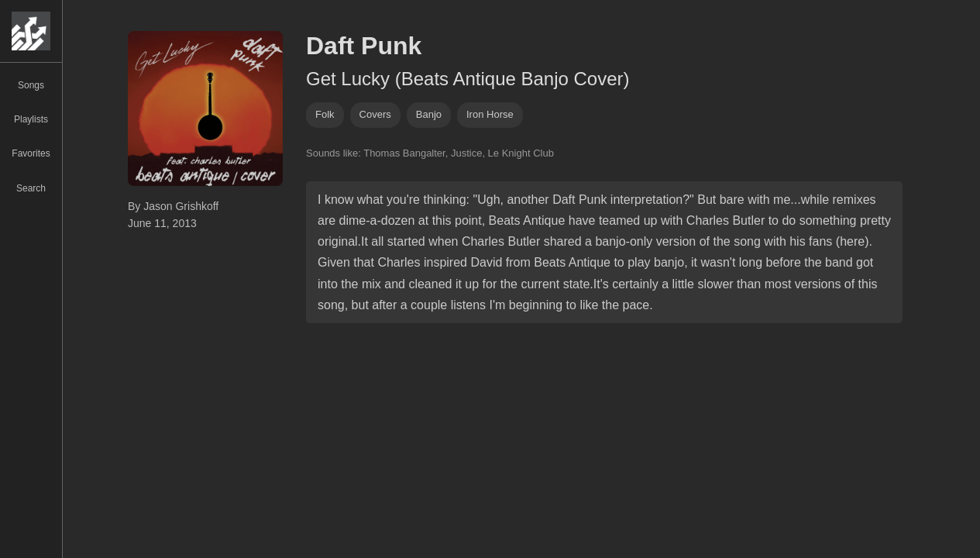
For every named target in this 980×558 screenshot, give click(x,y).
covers (375, 114)
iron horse (490, 114)
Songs (31, 85)
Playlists (31, 119)
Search (31, 188)
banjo (429, 114)
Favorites (31, 153)
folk (325, 114)
